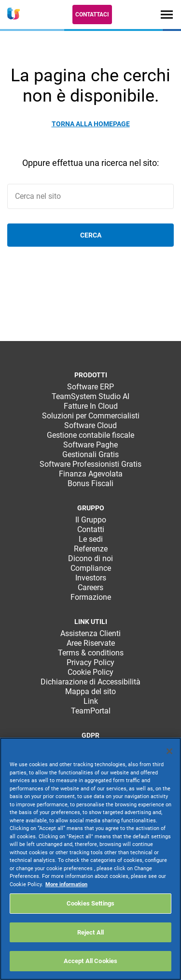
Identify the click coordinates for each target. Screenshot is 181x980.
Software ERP (90, 387)
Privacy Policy (90, 662)
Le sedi (91, 539)
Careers (90, 587)
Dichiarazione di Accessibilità (90, 682)
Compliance (91, 568)
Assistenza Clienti (90, 633)
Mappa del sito (90, 691)
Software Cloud (90, 425)
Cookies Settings (90, 903)
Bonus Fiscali (90, 483)
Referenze (91, 549)
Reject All (90, 932)
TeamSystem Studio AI (90, 396)
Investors (91, 578)
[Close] (169, 751)
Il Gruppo (91, 520)
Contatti (91, 529)
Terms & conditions (91, 653)
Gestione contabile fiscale (90, 435)
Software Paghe (90, 445)
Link (91, 701)
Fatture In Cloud (91, 406)
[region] (90, 859)
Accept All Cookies (90, 961)
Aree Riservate (91, 643)
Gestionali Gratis (90, 454)
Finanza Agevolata (91, 474)
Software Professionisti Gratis (90, 464)
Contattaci (92, 15)
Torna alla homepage (91, 124)
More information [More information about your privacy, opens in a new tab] (66, 884)
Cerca (91, 235)
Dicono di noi (90, 558)
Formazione (91, 597)
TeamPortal (91, 711)
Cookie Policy (90, 672)
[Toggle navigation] (167, 14)
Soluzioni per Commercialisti (91, 416)
